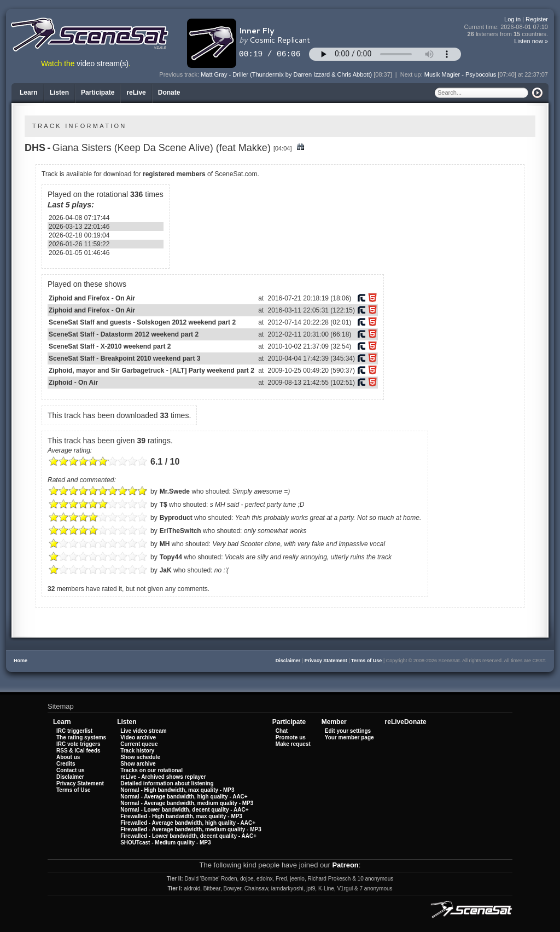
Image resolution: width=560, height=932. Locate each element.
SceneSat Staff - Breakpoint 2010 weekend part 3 (124, 358)
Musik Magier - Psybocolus (460, 74)
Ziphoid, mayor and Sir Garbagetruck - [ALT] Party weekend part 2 (151, 371)
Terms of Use (366, 661)
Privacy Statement (326, 661)
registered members (174, 174)
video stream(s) (103, 64)
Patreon (345, 865)
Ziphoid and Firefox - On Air (92, 298)
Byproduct (176, 518)
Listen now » (531, 41)
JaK (166, 570)
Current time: (506, 27)
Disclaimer (288, 661)
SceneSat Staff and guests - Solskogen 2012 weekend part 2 (142, 322)
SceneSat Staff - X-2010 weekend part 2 (110, 346)
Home (21, 661)
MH (165, 544)
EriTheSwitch (180, 531)
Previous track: (180, 74)
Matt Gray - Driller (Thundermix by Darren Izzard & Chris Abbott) (286, 74)
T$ (164, 505)
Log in (512, 19)
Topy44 (171, 557)
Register (537, 19)
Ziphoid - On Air (73, 383)
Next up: (412, 74)
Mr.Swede (175, 491)
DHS (35, 148)
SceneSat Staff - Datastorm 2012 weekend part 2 (124, 334)
